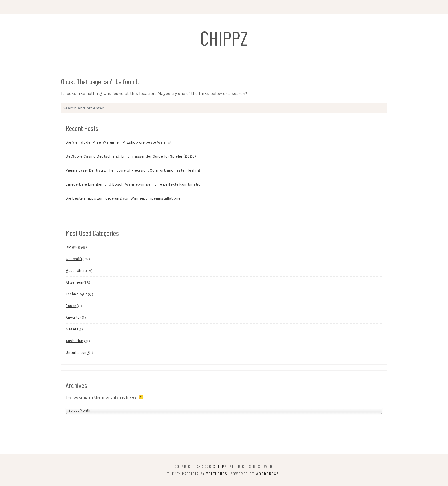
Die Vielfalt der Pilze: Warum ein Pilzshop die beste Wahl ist (119, 143)
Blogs (71, 248)
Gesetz (72, 330)
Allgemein (75, 283)
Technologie (77, 295)
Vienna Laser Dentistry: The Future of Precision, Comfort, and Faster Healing (133, 171)
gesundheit (76, 271)
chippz (224, 38)
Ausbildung (76, 341)
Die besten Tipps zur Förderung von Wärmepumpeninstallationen (124, 199)
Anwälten (74, 318)
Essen (71, 306)
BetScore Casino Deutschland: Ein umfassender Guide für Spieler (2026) (131, 157)
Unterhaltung (77, 353)
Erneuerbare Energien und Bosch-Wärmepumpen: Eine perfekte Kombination (134, 185)
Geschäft (74, 259)
